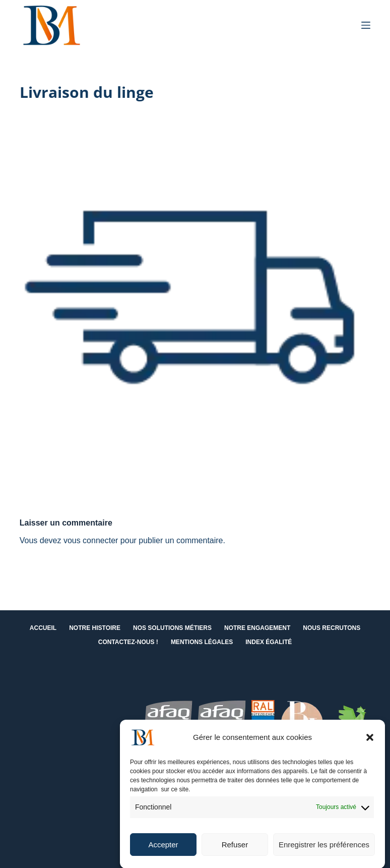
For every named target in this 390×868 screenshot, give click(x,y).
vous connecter (91, 540)
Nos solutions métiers (172, 628)
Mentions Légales (202, 642)
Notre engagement (257, 628)
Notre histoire (95, 628)
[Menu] (366, 25)
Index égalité (269, 642)
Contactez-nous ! (128, 642)
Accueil (43, 628)
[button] (370, 744)
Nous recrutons (332, 628)
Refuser (235, 851)
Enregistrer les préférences (324, 851)
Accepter (163, 851)
